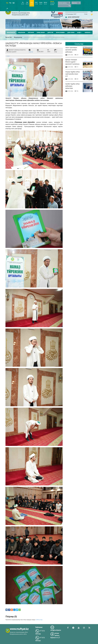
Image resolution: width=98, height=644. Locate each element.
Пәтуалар (31, 32)
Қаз (7, 3)
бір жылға (53, 3)
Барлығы (88, 32)
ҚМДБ (80, 32)
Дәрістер (50, 32)
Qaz (14, 3)
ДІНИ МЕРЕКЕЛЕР (72, 17)
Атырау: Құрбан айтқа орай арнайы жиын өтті (73, 74)
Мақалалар (21, 32)
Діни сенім (71, 32)
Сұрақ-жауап (41, 32)
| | (8, 56)
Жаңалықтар (11, 32)
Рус (10, 3)
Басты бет (9, 37)
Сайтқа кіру (39, 620)
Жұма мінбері (60, 32)
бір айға (52, 5)
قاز (7, 8)
